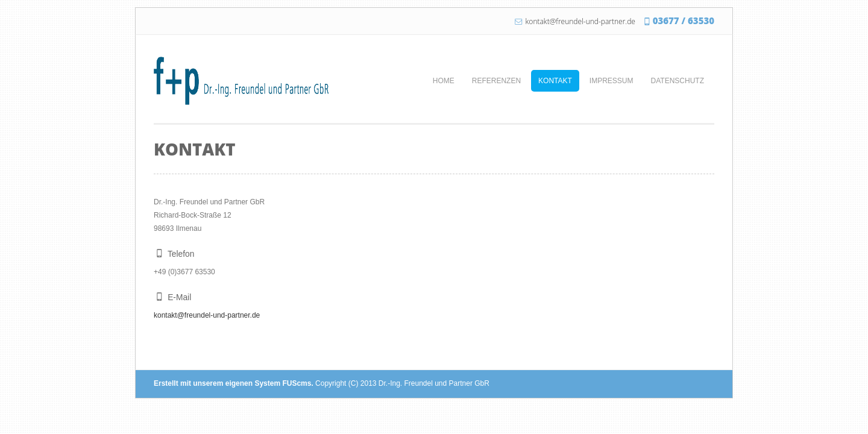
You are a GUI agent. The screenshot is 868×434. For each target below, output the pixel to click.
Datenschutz (678, 81)
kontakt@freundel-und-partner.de (580, 21)
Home (444, 81)
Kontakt (555, 81)
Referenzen (496, 81)
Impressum (612, 81)
